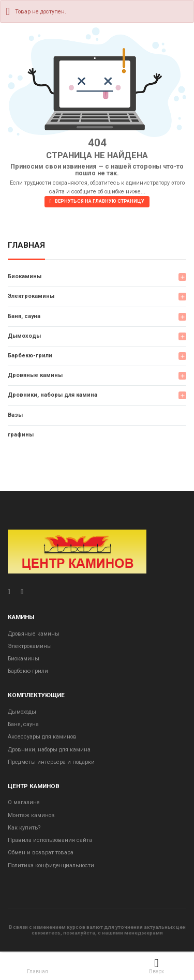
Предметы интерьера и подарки (51, 762)
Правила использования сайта (50, 840)
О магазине (24, 802)
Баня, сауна (24, 316)
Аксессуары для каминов (42, 737)
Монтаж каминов (31, 815)
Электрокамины (31, 296)
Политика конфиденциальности (51, 865)
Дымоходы (24, 336)
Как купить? (24, 828)
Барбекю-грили (30, 356)
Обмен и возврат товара (41, 853)
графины (21, 435)
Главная (26, 246)
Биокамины (25, 276)
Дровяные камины (35, 375)
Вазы (15, 415)
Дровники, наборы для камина (53, 395)
